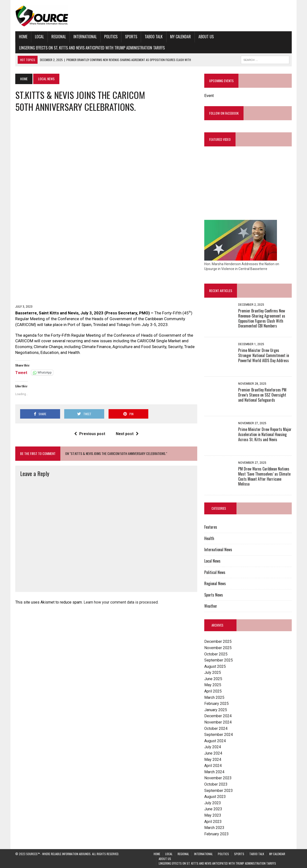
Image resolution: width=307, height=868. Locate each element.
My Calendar (181, 37)
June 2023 (213, 809)
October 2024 (216, 729)
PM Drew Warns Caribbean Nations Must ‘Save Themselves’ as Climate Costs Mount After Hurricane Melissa (264, 476)
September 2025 (219, 660)
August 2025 (215, 666)
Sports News (214, 595)
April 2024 (213, 766)
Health (209, 538)
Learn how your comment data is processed (121, 602)
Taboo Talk (154, 37)
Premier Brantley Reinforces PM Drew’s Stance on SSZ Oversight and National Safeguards (262, 395)
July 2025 (213, 673)
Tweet (21, 372)
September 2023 (219, 791)
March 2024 (214, 772)
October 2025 (216, 654)
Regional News (215, 583)
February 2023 (216, 834)
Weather (211, 606)
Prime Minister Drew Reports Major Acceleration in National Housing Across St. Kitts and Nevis (265, 434)
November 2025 (218, 648)
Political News (215, 572)
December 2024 (218, 716)
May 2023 (213, 815)
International (85, 37)
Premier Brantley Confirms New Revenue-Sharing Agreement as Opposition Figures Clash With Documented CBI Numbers (262, 318)
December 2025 (218, 641)
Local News (212, 561)
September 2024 (219, 735)
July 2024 (213, 747)
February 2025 (216, 704)
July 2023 (213, 803)
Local (39, 37)
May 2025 (213, 685)
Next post (127, 434)
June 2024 (213, 753)
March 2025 (214, 697)
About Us (206, 37)
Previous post (90, 434)
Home (23, 37)
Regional (59, 37)
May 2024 (213, 760)
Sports (131, 37)
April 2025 (213, 691)
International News (218, 549)
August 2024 (215, 741)
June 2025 (213, 679)
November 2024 (218, 722)
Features (211, 527)
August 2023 (215, 797)
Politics (111, 37)
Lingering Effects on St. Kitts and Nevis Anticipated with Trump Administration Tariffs (92, 48)
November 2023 (218, 778)
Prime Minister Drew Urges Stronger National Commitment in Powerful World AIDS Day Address (264, 355)
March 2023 (214, 828)
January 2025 (216, 710)
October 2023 (216, 784)
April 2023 (213, 822)
